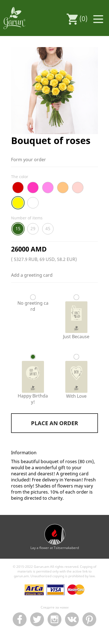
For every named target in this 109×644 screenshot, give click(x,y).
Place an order (54, 423)
